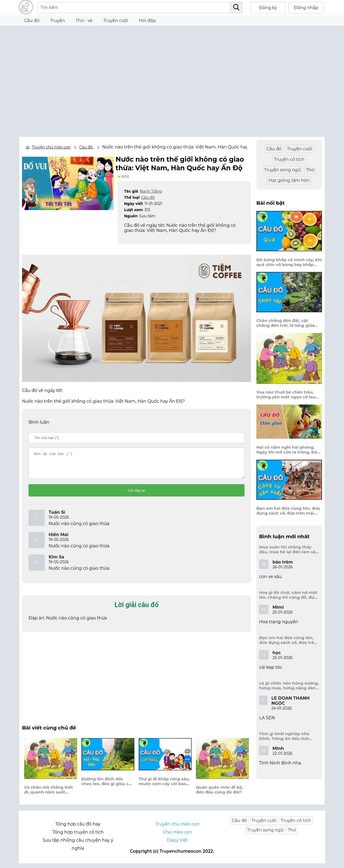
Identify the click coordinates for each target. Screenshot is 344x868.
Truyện (58, 21)
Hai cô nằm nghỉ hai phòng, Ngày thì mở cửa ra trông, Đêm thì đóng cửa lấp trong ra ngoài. (289, 450)
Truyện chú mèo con (51, 147)
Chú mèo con (177, 837)
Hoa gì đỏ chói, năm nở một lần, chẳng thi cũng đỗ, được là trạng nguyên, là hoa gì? (289, 595)
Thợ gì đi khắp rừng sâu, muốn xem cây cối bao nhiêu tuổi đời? (164, 786)
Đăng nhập (306, 8)
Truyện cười (116, 21)
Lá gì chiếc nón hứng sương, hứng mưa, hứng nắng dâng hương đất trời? (289, 686)
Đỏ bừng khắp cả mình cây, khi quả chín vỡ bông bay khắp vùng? (289, 262)
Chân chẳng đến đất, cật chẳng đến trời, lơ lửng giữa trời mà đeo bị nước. (286, 323)
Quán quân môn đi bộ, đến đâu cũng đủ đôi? (219, 794)
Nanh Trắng (151, 191)
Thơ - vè (84, 21)
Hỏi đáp (147, 21)
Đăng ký (268, 8)
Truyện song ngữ (282, 170)
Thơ (310, 170)
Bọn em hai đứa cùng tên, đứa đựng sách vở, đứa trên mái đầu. (288, 511)
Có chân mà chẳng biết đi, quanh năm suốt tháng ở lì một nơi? (49, 794)
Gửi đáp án (137, 495)
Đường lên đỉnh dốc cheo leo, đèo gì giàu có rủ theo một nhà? (106, 786)
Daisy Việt (178, 845)
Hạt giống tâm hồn (289, 180)
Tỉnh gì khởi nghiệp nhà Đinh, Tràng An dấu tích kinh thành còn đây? (284, 736)
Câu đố (32, 21)
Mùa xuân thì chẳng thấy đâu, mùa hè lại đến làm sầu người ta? (289, 550)
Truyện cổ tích (289, 159)
